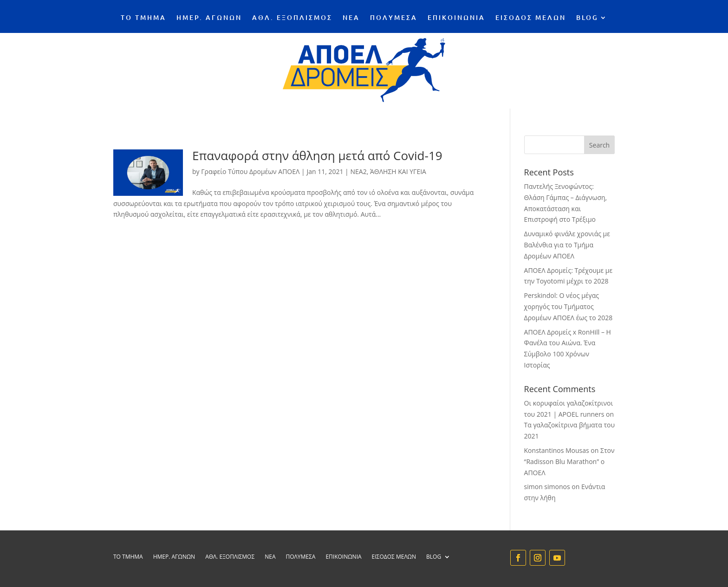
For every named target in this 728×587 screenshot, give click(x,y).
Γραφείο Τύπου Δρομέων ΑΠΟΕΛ (250, 171)
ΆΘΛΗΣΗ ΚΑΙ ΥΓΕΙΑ (398, 171)
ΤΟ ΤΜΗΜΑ (143, 18)
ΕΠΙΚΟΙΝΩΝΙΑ (456, 18)
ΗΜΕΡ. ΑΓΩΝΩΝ (209, 18)
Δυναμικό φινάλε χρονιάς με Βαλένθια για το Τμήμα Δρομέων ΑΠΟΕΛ (567, 245)
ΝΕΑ (351, 18)
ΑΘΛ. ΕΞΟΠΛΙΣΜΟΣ (292, 18)
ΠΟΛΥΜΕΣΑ (394, 18)
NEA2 (358, 171)
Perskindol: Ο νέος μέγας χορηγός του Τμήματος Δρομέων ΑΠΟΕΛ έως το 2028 (569, 306)
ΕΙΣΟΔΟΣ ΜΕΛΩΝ (531, 18)
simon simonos (547, 487)
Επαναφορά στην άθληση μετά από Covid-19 (317, 155)
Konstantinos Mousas (557, 450)
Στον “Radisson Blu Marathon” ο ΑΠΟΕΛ (569, 461)
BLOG (587, 18)
